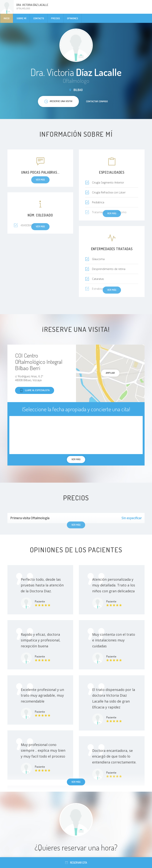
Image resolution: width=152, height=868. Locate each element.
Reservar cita (76, 863)
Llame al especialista (35, 390)
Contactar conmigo (97, 101)
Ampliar (110, 373)
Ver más (76, 782)
